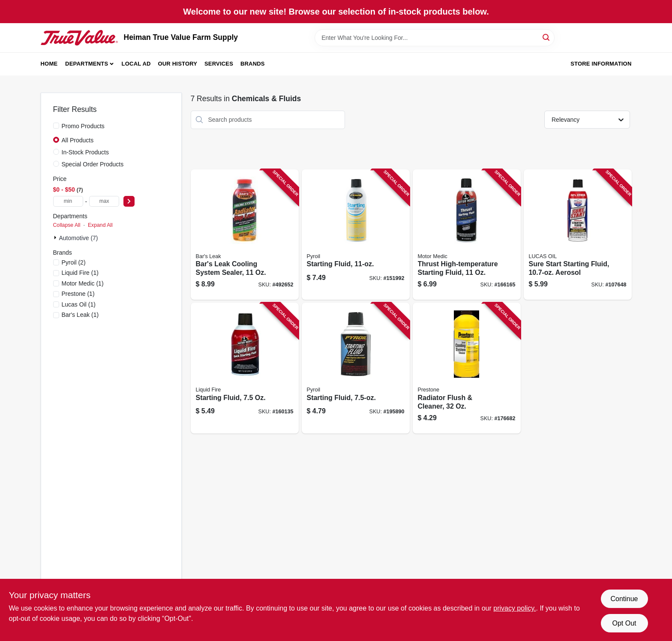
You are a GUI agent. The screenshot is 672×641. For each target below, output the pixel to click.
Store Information (601, 64)
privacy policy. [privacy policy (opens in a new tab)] (514, 608)
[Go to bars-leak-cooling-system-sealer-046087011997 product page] (245, 235)
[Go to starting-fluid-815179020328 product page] (356, 235)
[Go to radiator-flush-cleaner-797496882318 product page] (467, 368)
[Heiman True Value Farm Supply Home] (79, 38)
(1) (80, 273)
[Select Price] (129, 201)
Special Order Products (93, 164)
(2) (74, 262)
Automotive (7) (79, 238)
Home (49, 64)
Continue (624, 599)
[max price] (104, 201)
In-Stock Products (85, 152)
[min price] (68, 201)
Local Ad (136, 64)
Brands (253, 64)
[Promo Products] (56, 126)
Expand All (100, 225)
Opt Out (624, 623)
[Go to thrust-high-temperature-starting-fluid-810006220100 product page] (467, 235)
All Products (78, 140)
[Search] (547, 37)
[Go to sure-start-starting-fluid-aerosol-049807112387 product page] (578, 235)
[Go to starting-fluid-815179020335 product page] (356, 368)
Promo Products (83, 126)
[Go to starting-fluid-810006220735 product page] (245, 368)
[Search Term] (435, 38)
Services (219, 64)
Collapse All (67, 225)
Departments (87, 64)
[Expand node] (56, 238)
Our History (177, 64)
